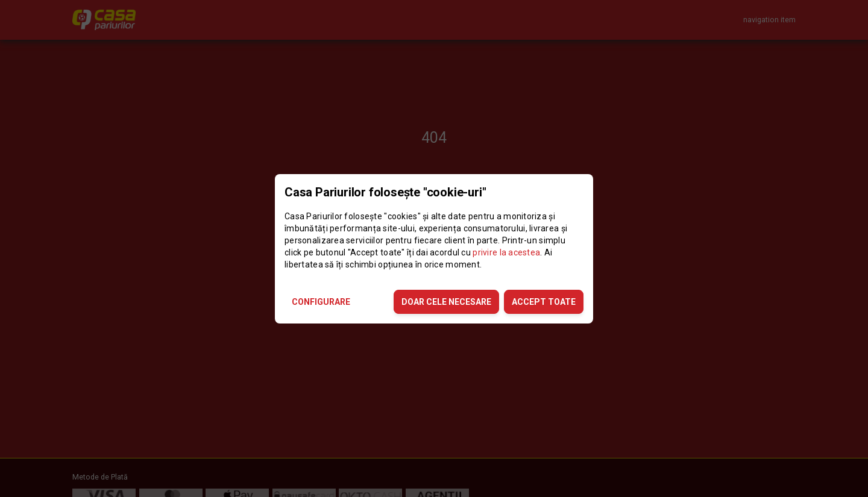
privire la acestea (506, 252)
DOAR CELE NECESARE (446, 302)
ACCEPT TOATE (544, 302)
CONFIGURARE (321, 302)
